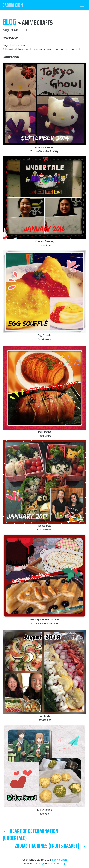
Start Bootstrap (56, 863)
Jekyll (41, 863)
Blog (10, 22)
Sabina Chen (59, 860)
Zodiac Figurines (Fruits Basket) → (51, 846)
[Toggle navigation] (82, 5)
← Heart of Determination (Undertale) (30, 834)
